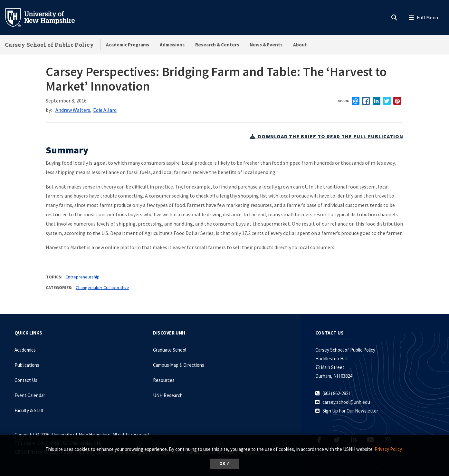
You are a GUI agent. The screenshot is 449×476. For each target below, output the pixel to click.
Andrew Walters (73, 110)
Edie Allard (105, 110)
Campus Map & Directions (179, 365)
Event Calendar (30, 395)
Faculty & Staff (29, 410)
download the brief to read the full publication (327, 136)
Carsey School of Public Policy (49, 45)
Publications (27, 365)
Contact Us (26, 380)
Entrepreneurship (83, 277)
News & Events (266, 45)
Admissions (172, 45)
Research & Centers (217, 45)
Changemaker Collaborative (102, 287)
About (300, 45)
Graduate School (170, 350)
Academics (25, 350)
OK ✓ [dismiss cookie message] (225, 464)
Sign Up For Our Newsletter (350, 411)
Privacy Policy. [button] (389, 449)
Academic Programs (128, 45)
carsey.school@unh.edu (346, 402)
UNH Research (168, 395)
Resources (164, 380)
